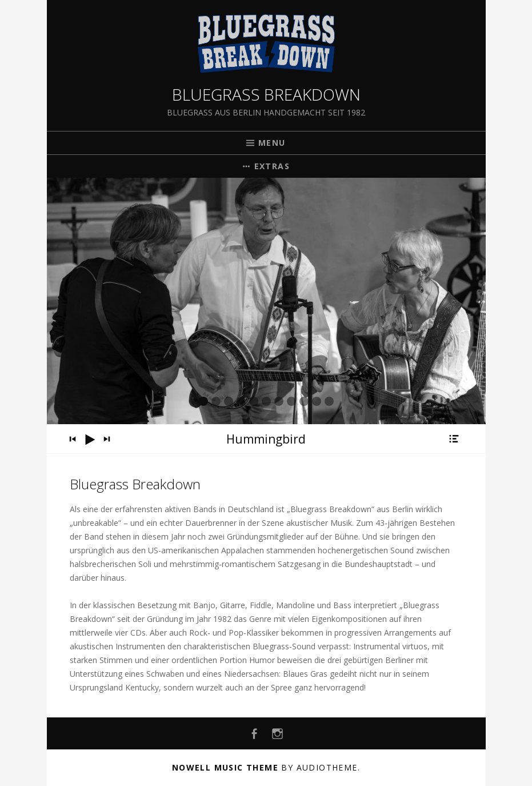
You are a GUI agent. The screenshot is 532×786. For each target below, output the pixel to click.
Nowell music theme (225, 767)
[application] (266, 439)
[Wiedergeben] (90, 440)
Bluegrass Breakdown (266, 94)
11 (329, 401)
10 (317, 401)
